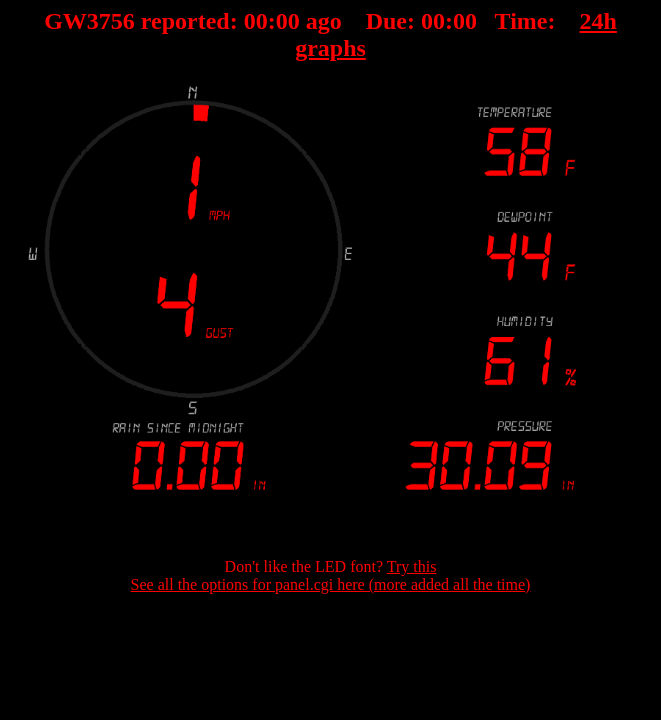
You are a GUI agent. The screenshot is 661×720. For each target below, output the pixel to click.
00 (256, 21)
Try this (412, 566)
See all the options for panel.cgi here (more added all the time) (331, 584)
